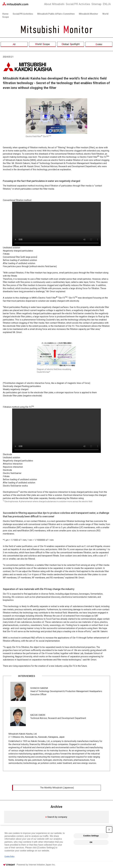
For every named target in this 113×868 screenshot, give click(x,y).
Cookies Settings (91, 834)
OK (91, 841)
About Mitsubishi (54, 4)
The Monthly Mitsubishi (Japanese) (57, 788)
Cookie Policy (9, 856)
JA (107, 4)
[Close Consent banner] (109, 828)
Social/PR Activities (78, 4)
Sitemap (96, 4)
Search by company (57, 819)
